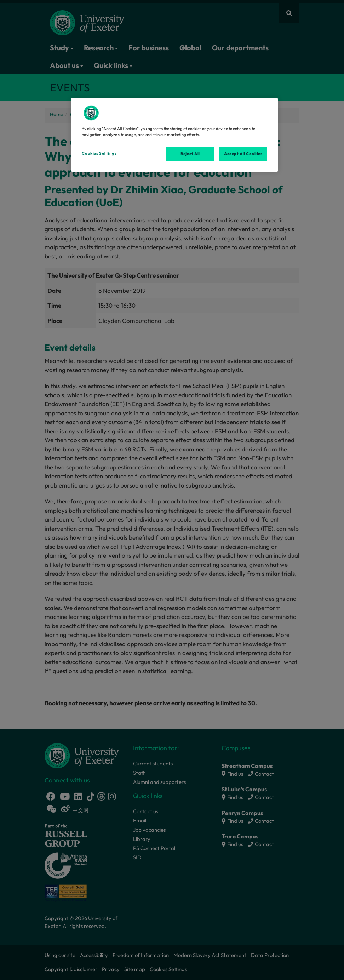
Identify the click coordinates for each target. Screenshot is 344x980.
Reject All (190, 154)
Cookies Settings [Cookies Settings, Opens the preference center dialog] (99, 153)
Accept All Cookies (243, 154)
